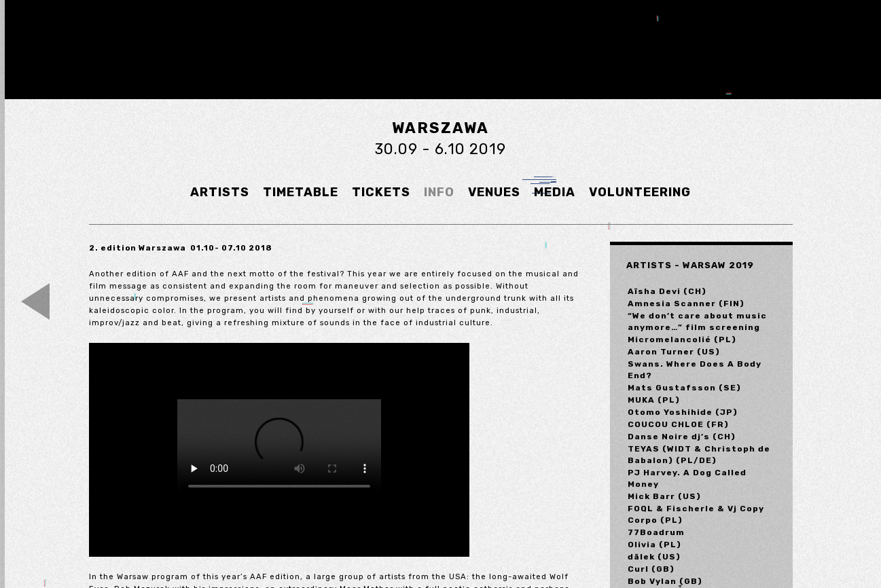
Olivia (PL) (654, 545)
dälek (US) (654, 557)
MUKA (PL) (654, 400)
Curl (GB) (651, 569)
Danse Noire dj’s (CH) (682, 437)
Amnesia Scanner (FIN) (686, 304)
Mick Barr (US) (664, 496)
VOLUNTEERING (640, 192)
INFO (439, 192)
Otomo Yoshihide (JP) (683, 412)
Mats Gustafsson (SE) (684, 388)
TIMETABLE (301, 192)
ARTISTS (220, 192)
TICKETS (381, 192)
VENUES (494, 192)
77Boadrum (656, 532)
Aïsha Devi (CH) (667, 291)
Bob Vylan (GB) (665, 581)
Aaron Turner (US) (674, 352)
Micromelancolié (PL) (682, 339)
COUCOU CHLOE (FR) (678, 424)
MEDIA (555, 192)
